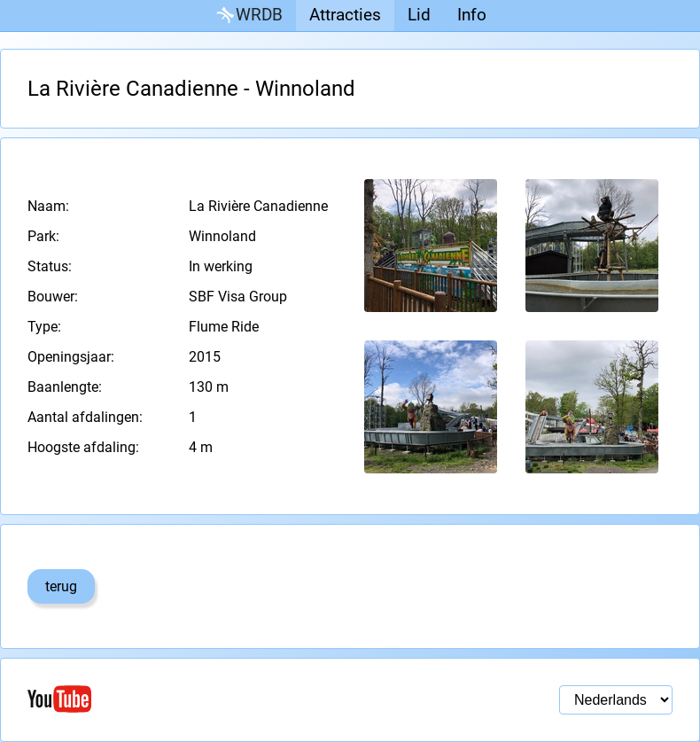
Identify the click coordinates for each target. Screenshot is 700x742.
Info (472, 15)
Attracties (345, 15)
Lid (419, 15)
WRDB (248, 16)
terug (61, 586)
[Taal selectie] (616, 700)
